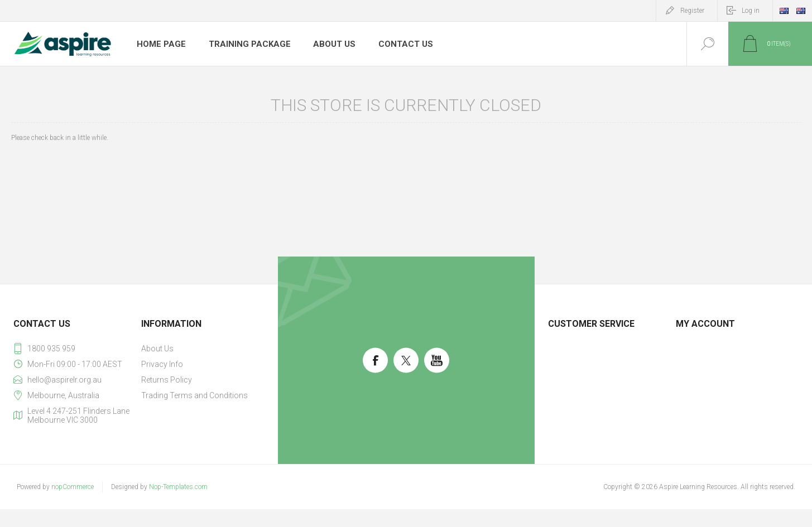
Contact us (395, 44)
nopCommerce (73, 487)
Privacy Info (162, 364)
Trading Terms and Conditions (194, 395)
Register (692, 11)
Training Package (244, 44)
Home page (160, 44)
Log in (751, 11)
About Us (325, 44)
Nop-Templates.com (178, 487)
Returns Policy (167, 380)
